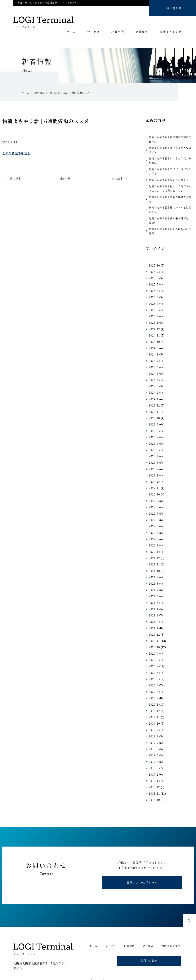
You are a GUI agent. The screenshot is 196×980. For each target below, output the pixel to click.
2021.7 (153, 581)
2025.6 (153, 282)
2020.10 (154, 639)
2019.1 (153, 772)
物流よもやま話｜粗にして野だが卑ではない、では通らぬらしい (171, 188)
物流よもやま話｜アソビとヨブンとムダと (171, 171)
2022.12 (154, 473)
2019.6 (153, 740)
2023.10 (154, 409)
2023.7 (153, 429)
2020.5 (153, 670)
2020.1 (153, 696)
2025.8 (153, 269)
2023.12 (154, 397)
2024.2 (153, 384)
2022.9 (153, 492)
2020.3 (153, 683)
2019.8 (153, 728)
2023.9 (153, 416)
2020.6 (153, 664)
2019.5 (153, 747)
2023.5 (153, 441)
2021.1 (153, 620)
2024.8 (153, 346)
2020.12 (154, 626)
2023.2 (153, 460)
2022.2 (153, 537)
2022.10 (154, 486)
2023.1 (153, 467)
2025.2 (153, 308)
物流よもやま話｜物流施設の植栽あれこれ (171, 139)
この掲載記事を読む (16, 153)
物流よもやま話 (171, 32)
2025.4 (153, 295)
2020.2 (153, 690)
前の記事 (16, 178)
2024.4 (153, 371)
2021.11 (154, 556)
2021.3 (153, 607)
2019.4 (153, 753)
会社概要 (142, 32)
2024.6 (153, 359)
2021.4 (153, 600)
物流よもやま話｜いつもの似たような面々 (170, 160)
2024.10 (154, 333)
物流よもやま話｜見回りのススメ (167, 180)
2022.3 (153, 530)
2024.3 (153, 378)
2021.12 (154, 550)
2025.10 (154, 257)
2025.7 (153, 276)
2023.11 (154, 403)
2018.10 (154, 791)
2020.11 (154, 632)
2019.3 (153, 759)
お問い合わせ (173, 8)
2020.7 (153, 658)
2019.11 (154, 708)
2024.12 (154, 320)
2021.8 (153, 575)
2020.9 (153, 645)
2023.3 (153, 454)
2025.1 (153, 314)
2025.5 (153, 289)
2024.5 (153, 365)
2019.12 (154, 702)
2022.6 (153, 511)
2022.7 (153, 505)
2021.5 (153, 594)
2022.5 (153, 518)
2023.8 (153, 422)
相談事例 (118, 32)
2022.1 (153, 543)
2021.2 (153, 613)
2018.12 (154, 778)
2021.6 (153, 588)
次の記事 (117, 178)
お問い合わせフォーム (142, 875)
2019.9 (153, 721)
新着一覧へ (66, 178)
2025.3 (153, 301)
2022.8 (153, 499)
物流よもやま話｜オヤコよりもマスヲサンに (171, 150)
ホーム (71, 32)
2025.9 (153, 263)
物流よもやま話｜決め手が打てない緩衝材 (171, 216)
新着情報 (41, 93)
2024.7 (153, 352)
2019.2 (153, 766)
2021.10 (154, 562)
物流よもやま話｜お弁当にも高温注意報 (171, 225)
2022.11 (154, 479)
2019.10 (154, 715)
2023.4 (153, 448)
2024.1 (153, 390)
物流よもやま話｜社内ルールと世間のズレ (171, 205)
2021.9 (153, 569)
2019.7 (153, 734)
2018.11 (154, 785)
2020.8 (153, 651)
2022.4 (153, 524)
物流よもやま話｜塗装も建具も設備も (170, 197)
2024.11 (154, 327)
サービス (94, 32)
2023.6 (153, 435)
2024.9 (153, 339)
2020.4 (153, 677)
